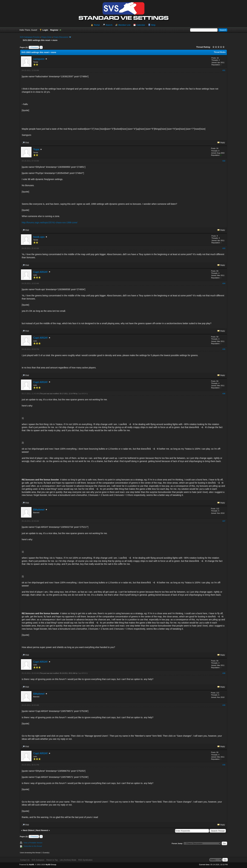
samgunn (39, 59)
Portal (97, 25)
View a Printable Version (33, 843)
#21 (224, 70)
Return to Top (52, 860)
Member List (124, 25)
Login (45, 30)
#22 (224, 161)
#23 (224, 248)
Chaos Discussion (61, 37)
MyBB (32, 865)
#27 (224, 521)
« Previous (34, 47)
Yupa (36, 149)
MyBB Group (51, 865)
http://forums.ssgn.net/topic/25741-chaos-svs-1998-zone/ (50, 223)
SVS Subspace (38, 860)
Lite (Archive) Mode (68, 860)
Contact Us (25, 860)
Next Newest (42, 830)
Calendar (141, 25)
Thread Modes (220, 52)
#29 (224, 705)
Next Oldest (29, 830)
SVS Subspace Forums (30, 37)
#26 (224, 394)
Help (153, 25)
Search (109, 25)
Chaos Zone (46, 37)
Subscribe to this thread (33, 846)
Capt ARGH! (40, 272)
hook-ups (39, 237)
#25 (224, 349)
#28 (224, 673)
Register (54, 30)
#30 (224, 765)
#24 (224, 283)
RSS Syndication (85, 860)
